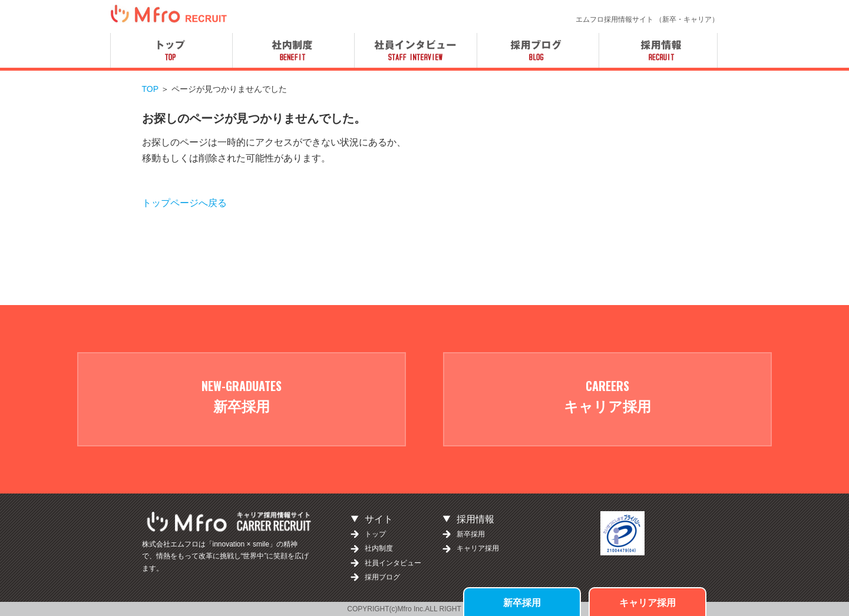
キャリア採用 (648, 602)
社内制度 (379, 548)
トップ (375, 534)
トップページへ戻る (184, 203)
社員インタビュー (393, 563)
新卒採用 (522, 602)
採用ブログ (382, 577)
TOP (150, 89)
